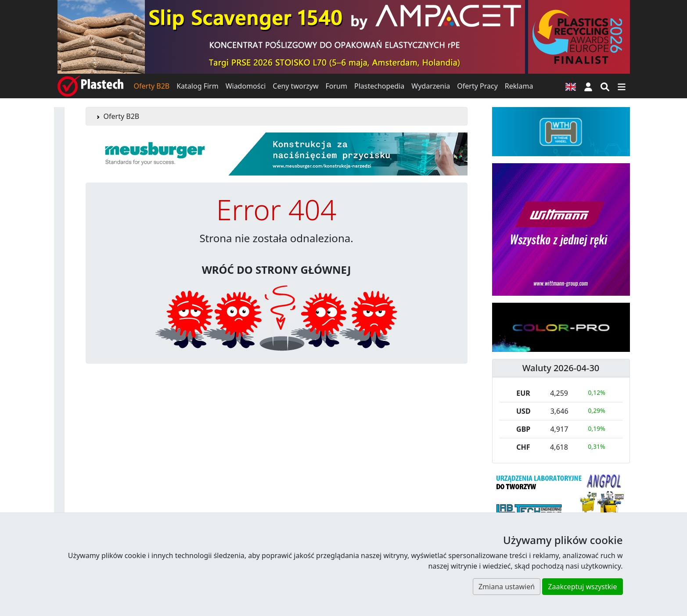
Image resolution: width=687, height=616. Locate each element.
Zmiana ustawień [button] (507, 587)
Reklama (519, 86)
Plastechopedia (379, 86)
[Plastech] (90, 86)
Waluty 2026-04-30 (561, 368)
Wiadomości (246, 86)
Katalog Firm (197, 86)
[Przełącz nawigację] (622, 86)
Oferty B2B (152, 86)
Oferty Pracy (477, 86)
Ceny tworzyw (295, 86)
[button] (588, 86)
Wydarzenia (431, 86)
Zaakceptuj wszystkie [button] (582, 587)
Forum (336, 86)
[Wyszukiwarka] (605, 86)
